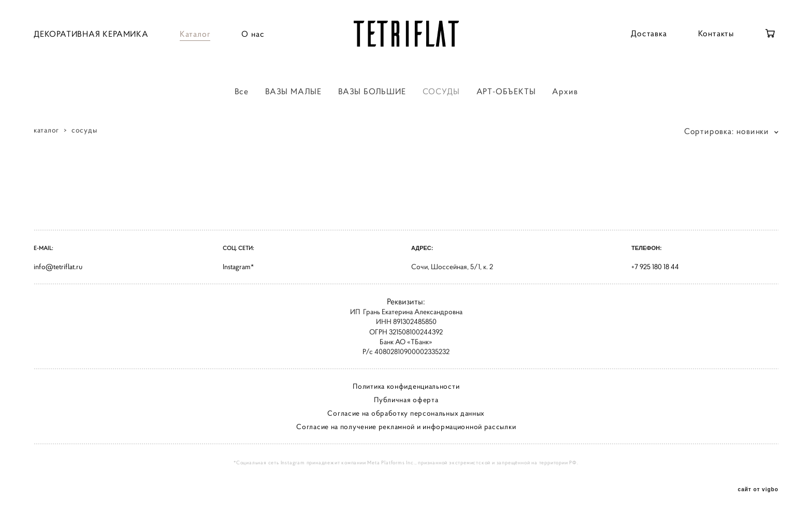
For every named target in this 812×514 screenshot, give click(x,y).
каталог (46, 130)
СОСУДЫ (441, 91)
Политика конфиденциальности (406, 386)
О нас (253, 34)
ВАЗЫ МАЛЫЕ (293, 91)
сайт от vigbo (758, 490)
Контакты (716, 33)
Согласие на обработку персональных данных (406, 413)
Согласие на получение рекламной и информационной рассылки (406, 427)
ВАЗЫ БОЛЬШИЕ (372, 91)
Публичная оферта (406, 400)
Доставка (649, 33)
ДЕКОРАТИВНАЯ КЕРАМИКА (91, 34)
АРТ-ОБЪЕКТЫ (506, 91)
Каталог (195, 34)
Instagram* (238, 267)
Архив (565, 91)
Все (242, 91)
